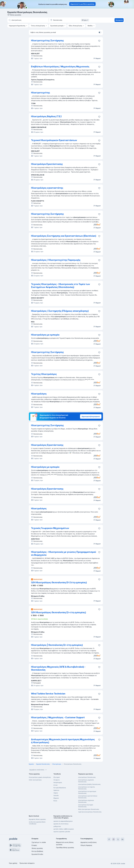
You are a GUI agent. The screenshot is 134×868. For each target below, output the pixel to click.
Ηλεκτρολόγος (39, 394)
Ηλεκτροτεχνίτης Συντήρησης (47, 41)
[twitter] (118, 839)
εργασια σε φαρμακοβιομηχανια (63, 821)
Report (97, 58)
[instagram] (114, 839)
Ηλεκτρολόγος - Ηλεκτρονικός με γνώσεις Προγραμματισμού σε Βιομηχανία (64, 553)
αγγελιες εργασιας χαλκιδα (62, 832)
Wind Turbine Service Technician (48, 694)
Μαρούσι (56, 798)
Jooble (123, 864)
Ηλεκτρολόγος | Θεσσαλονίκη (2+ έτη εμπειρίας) (57, 645)
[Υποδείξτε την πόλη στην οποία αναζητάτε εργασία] (70, 20)
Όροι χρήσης (13, 863)
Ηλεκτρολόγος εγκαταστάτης (47, 188)
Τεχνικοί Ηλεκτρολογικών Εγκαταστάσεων (54, 140)
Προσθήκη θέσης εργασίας (65, 848)
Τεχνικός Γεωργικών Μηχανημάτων (50, 528)
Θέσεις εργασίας (37, 848)
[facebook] (109, 839)
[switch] (100, 32)
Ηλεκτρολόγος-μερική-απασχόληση (40, 777)
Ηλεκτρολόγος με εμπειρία (45, 335)
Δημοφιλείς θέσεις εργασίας (37, 819)
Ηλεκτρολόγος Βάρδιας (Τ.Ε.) (46, 116)
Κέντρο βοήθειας (37, 851)
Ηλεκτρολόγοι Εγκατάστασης (47, 164)
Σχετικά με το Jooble (39, 842)
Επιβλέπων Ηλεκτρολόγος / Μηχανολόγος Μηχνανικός (60, 67)
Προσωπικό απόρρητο (27, 863)
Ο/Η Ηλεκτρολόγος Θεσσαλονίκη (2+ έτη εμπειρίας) (59, 612)
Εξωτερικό (57, 777)
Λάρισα (56, 793)
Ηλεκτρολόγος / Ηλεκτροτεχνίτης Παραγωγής (56, 260)
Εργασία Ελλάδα (37, 854)
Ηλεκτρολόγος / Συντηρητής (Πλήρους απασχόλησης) (60, 311)
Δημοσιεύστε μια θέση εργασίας (82, 4)
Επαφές (34, 845)
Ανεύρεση (119, 20)
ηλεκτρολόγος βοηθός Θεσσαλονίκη (89, 784)
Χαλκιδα (56, 795)
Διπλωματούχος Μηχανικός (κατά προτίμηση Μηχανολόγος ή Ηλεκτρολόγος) (63, 741)
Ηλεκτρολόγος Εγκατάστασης (47, 445)
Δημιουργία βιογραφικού (91, 416)
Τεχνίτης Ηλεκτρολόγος (44, 374)
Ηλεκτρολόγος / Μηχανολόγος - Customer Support (58, 717)
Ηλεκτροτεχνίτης (41, 93)
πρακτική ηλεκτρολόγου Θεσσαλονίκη (90, 812)
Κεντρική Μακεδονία (60, 788)
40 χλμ (85, 20)
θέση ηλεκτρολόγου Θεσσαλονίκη (89, 809)
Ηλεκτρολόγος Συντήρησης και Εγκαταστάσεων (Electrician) (64, 236)
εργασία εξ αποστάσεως (61, 824)
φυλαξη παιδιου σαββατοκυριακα (64, 829)
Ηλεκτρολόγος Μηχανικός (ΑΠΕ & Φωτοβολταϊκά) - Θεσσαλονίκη (58, 668)
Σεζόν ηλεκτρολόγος (35, 780)
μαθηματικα (57, 826)
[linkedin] (122, 839)
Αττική (55, 785)
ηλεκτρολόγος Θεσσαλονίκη (87, 777)
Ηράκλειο (56, 790)
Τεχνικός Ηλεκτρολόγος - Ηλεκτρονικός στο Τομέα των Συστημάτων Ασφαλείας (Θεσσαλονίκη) (61, 286)
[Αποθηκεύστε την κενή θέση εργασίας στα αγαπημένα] (99, 41)
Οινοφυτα (56, 780)
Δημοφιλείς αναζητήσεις (38, 770)
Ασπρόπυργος (58, 782)
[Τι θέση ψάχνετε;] (28, 20)
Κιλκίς (55, 801)
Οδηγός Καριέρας (86, 845)
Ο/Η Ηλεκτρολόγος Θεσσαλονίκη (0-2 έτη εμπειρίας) (59, 582)
